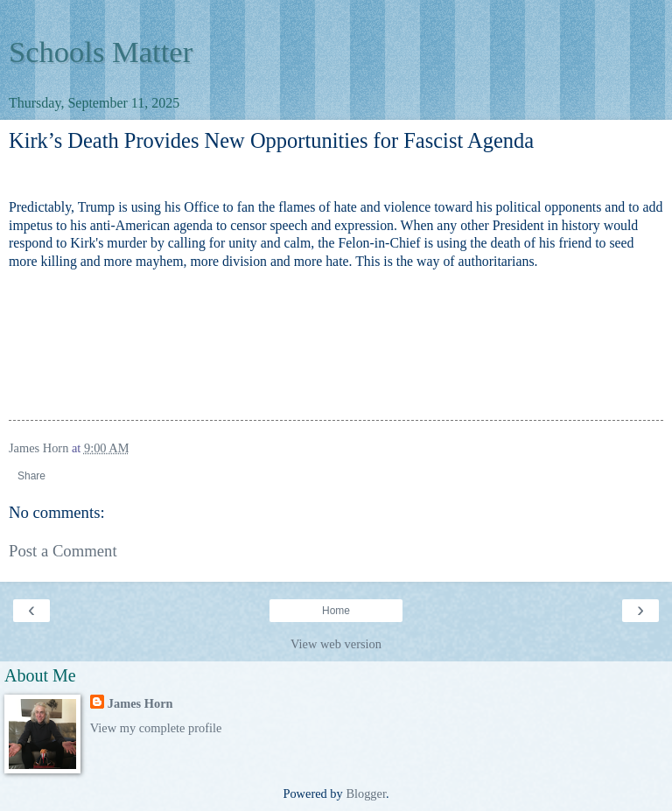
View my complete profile (156, 728)
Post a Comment (63, 551)
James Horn (140, 703)
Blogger (366, 794)
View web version (336, 644)
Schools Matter (101, 52)
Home (336, 611)
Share (31, 476)
